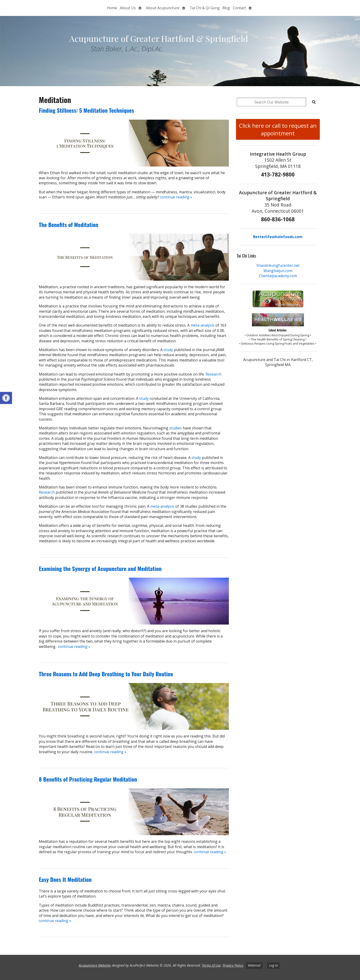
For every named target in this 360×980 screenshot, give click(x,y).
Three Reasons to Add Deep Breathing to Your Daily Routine (106, 674)
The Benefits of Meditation (68, 225)
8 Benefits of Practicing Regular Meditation (88, 779)
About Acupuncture (163, 8)
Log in (273, 965)
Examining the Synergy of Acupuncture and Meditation (100, 568)
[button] (6, 398)
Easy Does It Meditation (65, 879)
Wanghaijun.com (278, 271)
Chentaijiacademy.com (278, 276)
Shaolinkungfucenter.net (278, 265)
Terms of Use (211, 965)
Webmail (254, 965)
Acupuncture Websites (95, 965)
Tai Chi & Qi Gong (205, 8)
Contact (239, 8)
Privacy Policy (233, 965)
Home (112, 8)
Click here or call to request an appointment (278, 129)
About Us (128, 8)
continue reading (176, 197)
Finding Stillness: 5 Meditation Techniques (86, 110)
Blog (226, 8)
